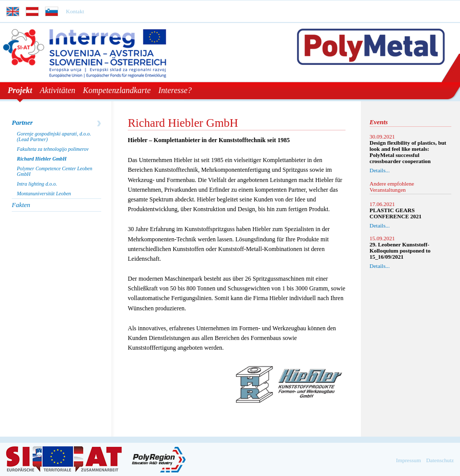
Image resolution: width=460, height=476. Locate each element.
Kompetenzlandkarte (117, 90)
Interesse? (175, 90)
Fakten (21, 205)
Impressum (409, 460)
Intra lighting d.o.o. (37, 184)
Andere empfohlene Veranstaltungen (392, 187)
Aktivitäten (57, 90)
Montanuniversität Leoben (44, 194)
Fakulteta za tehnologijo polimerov (53, 149)
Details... (379, 170)
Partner (22, 122)
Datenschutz (440, 460)
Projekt (20, 90)
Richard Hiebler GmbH (42, 159)
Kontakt (75, 11)
